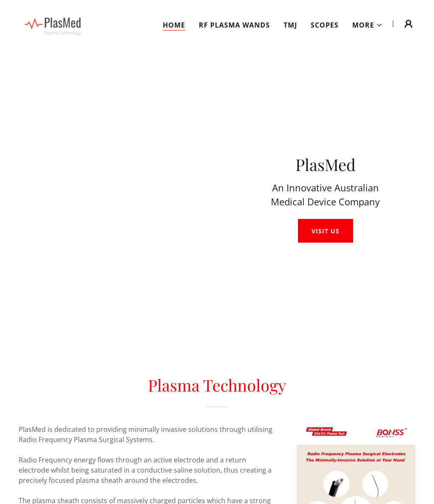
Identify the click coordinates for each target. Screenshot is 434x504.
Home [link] (174, 25)
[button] (367, 25)
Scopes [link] (325, 25)
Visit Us (325, 231)
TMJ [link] (290, 25)
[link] (52, 23)
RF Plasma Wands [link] (234, 25)
